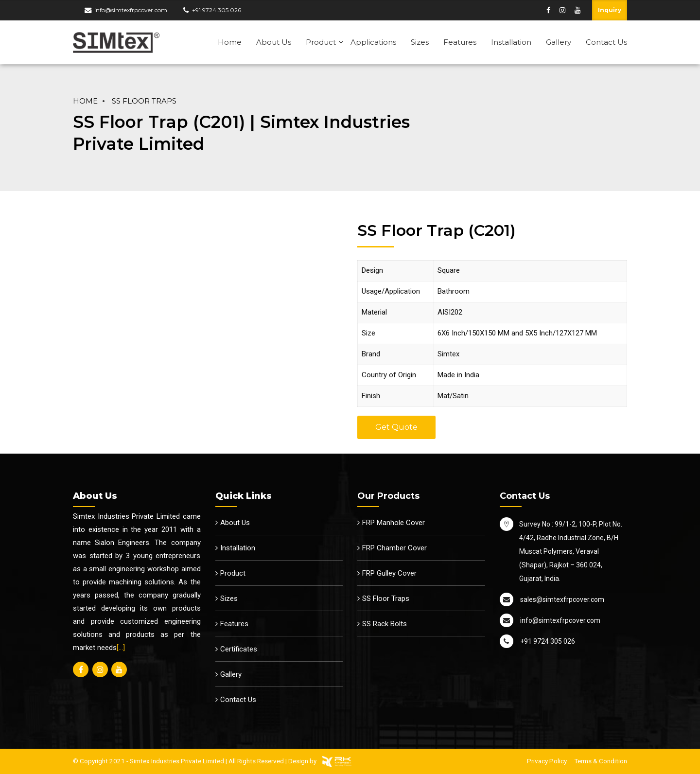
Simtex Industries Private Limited (177, 761)
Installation (511, 42)
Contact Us (606, 42)
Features (460, 42)
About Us (274, 42)
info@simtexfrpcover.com (131, 10)
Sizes (420, 42)
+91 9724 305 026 (217, 10)
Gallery (559, 42)
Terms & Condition (601, 761)
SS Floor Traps (144, 101)
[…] (121, 648)
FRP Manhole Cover (394, 523)
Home (230, 42)
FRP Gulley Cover (389, 573)
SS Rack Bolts (385, 624)
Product (321, 42)
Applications (373, 42)
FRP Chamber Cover (394, 548)
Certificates (239, 649)
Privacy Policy (547, 761)
